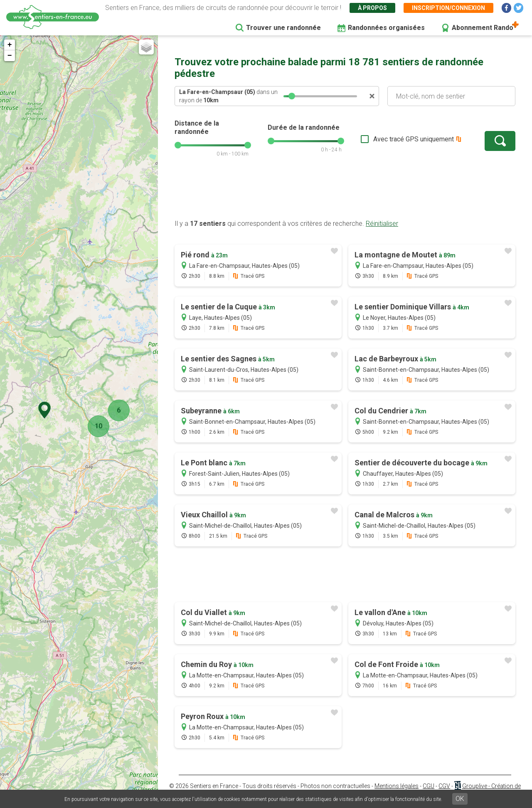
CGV (444, 786)
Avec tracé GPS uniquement (414, 139)
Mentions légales (397, 786)
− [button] (10, 56)
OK (460, 799)
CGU (429, 786)
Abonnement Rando (483, 28)
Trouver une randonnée (283, 28)
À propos (372, 8)
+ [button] (10, 45)
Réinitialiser (382, 224)
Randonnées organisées (386, 28)
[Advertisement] (345, 193)
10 (96, 426)
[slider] (292, 96)
